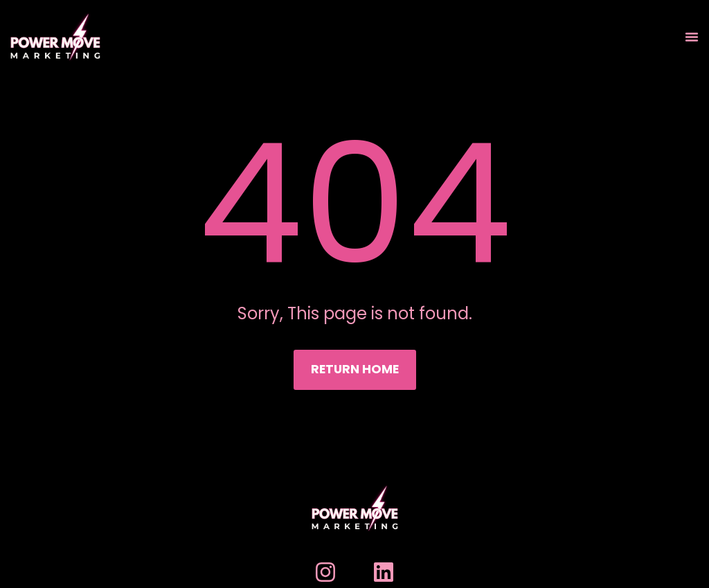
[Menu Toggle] (692, 37)
